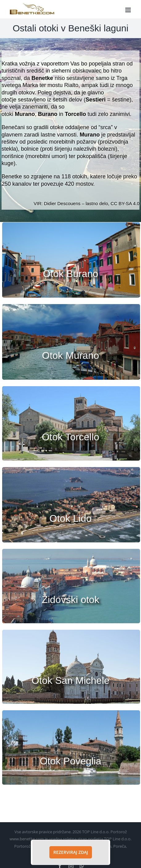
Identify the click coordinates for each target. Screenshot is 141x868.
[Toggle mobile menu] (129, 10)
